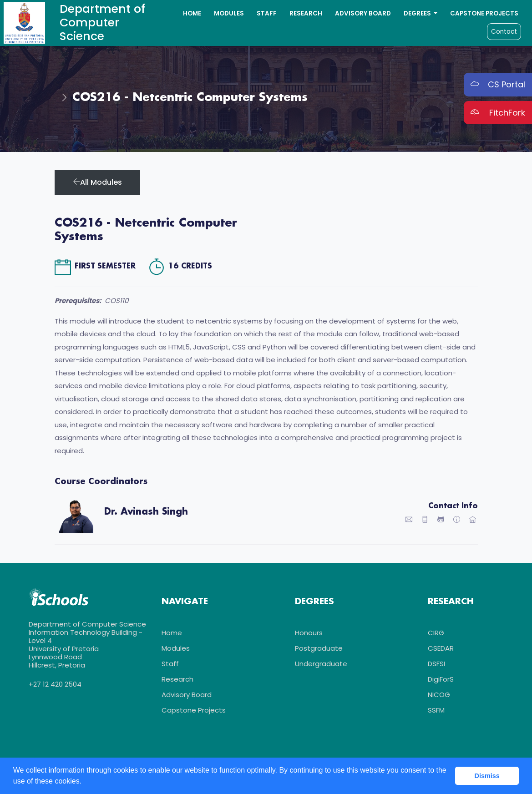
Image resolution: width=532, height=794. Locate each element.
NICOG (439, 695)
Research (306, 13)
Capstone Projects (484, 13)
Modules (229, 13)
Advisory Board (363, 13)
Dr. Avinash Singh (146, 512)
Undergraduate (321, 665)
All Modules (97, 182)
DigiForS (441, 680)
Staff (267, 13)
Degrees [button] (418, 13)
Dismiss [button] (487, 776)
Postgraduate (319, 649)
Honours (309, 634)
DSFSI (436, 665)
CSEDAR (441, 649)
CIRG (436, 634)
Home (192, 13)
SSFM (436, 711)
